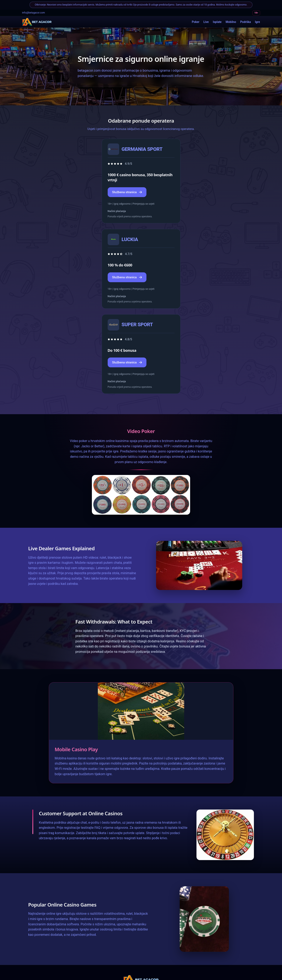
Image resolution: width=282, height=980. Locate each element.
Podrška (245, 22)
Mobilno (231, 22)
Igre (257, 22)
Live (206, 22)
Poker (196, 22)
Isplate (217, 22)
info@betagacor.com (34, 13)
